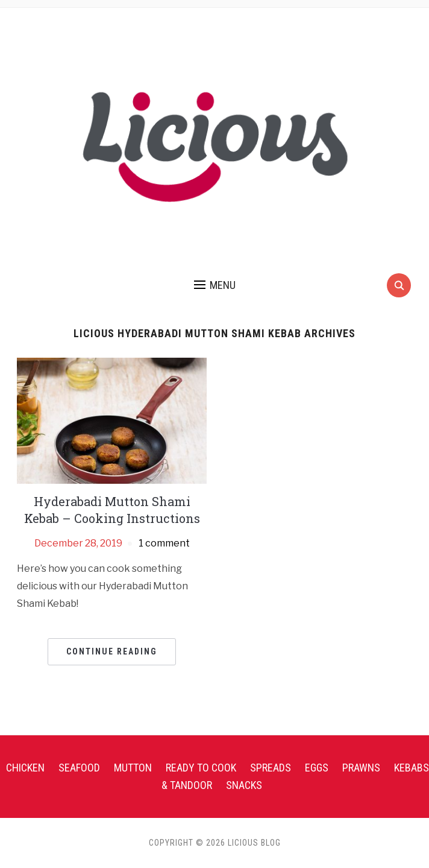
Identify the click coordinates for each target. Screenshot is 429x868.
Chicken (25, 768)
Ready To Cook (201, 768)
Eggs (317, 768)
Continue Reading (112, 651)
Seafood (79, 768)
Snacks (244, 785)
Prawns (361, 768)
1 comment (164, 543)
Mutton (133, 768)
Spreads (271, 768)
